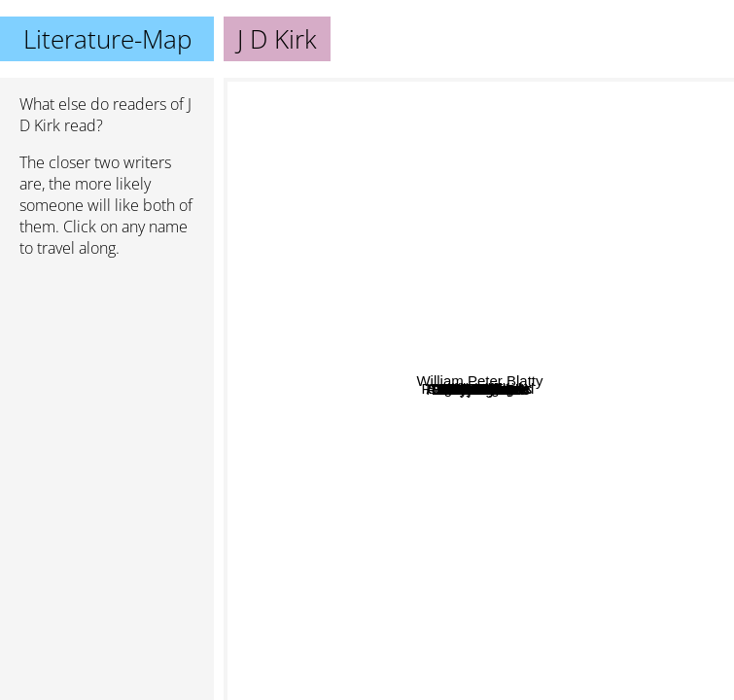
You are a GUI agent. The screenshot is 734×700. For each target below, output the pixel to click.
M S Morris (351, 450)
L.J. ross (509, 452)
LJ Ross (423, 501)
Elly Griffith (524, 653)
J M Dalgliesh (468, 549)
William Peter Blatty (643, 315)
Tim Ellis (364, 569)
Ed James (388, 405)
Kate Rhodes (567, 441)
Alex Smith (519, 422)
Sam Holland (612, 363)
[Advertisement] (107, 376)
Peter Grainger (587, 256)
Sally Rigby (348, 375)
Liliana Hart (628, 522)
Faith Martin (578, 325)
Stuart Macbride (374, 91)
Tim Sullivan (441, 241)
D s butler (558, 468)
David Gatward (540, 392)
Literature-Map (107, 39)
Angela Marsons (498, 91)
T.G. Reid (420, 470)
